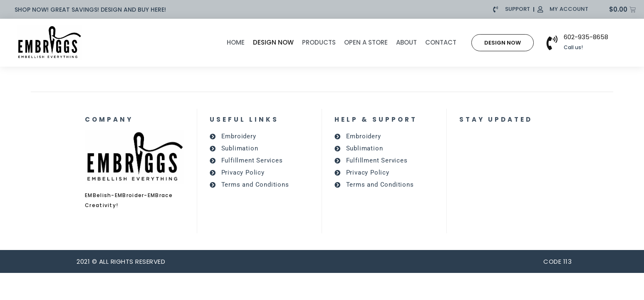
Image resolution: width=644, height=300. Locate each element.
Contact (441, 42)
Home (236, 42)
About (406, 42)
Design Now (273, 42)
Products (319, 42)
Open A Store (366, 42)
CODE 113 (557, 261)
